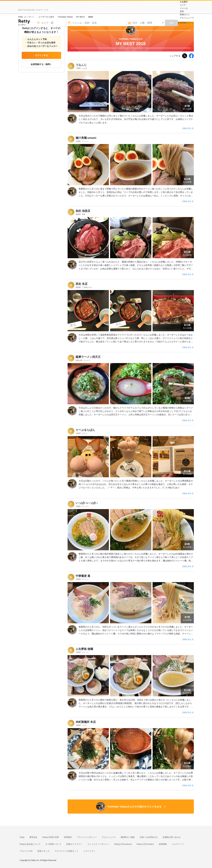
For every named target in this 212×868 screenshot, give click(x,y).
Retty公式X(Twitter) (145, 844)
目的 (182, 11)
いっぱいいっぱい (87, 503)
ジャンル (184, 8)
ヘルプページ (178, 844)
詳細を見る (187, 128)
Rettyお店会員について (30, 844)
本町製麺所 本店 (86, 722)
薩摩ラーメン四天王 (88, 357)
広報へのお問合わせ (149, 837)
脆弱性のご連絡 (128, 837)
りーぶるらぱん (85, 430)
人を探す (184, 2)
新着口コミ (185, 15)
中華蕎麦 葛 (83, 576)
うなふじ (81, 65)
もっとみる (187, 107)
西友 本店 (82, 284)
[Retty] (24, 22)
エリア (183, 5)
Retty (22, 837)
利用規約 (68, 837)
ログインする (41, 55)
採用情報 (163, 844)
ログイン (190, 23)
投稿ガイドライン (74, 844)
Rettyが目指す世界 (51, 837)
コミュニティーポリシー (98, 844)
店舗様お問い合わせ (172, 837)
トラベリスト (89, 851)
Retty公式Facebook (123, 844)
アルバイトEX (26, 851)
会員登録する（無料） (41, 64)
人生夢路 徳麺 (84, 649)
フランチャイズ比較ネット (66, 851)
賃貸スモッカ (43, 851)
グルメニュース (187, 18)
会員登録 (182, 23)
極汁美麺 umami (86, 138)
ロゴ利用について (53, 844)
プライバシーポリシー (87, 837)
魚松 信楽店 (83, 211)
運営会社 (33, 837)
